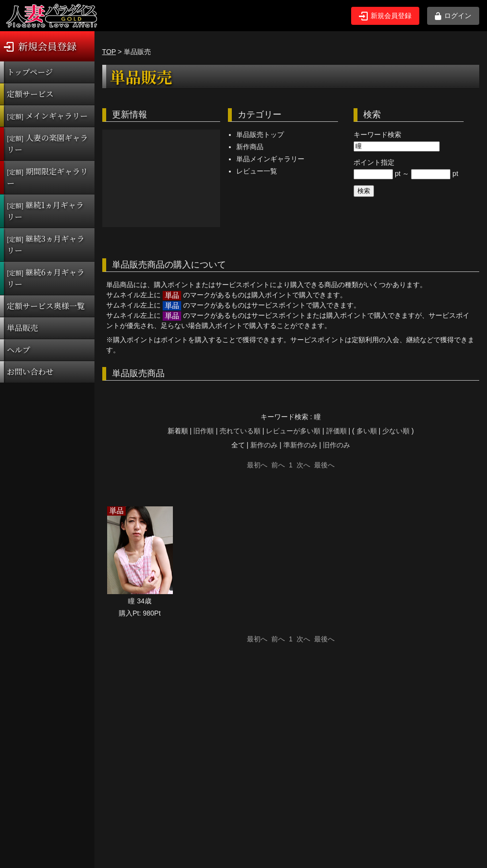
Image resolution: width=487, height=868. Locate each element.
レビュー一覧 (257, 171)
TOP (109, 52)
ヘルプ (19, 350)
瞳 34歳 (140, 601)
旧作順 (204, 431)
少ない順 (396, 431)
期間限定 (47, 177)
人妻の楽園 (47, 144)
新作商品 (250, 147)
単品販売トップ (260, 135)
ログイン (453, 16)
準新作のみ (300, 445)
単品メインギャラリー (270, 159)
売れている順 (240, 431)
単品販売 (22, 328)
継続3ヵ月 (46, 244)
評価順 (337, 431)
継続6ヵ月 (46, 278)
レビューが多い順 (293, 431)
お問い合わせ (30, 372)
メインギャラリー (47, 116)
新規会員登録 (385, 16)
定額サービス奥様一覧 (46, 306)
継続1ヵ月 (45, 211)
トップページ (30, 72)
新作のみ (264, 445)
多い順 (367, 431)
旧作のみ (337, 445)
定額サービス (30, 94)
